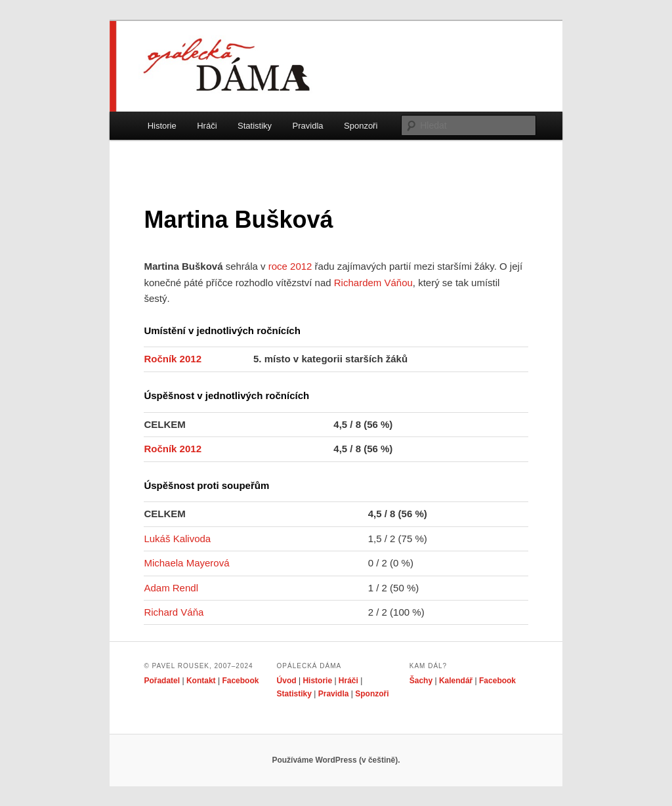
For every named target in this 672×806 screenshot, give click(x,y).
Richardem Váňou (373, 283)
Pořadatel (162, 681)
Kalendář (456, 681)
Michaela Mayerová (186, 563)
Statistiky (255, 126)
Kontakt (201, 681)
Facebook (240, 681)
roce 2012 (290, 266)
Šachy (421, 681)
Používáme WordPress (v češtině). (336, 760)
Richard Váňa (174, 612)
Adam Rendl (171, 588)
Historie (162, 126)
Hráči (207, 126)
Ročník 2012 (173, 359)
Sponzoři (361, 126)
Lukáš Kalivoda (177, 539)
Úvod (287, 681)
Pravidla (308, 126)
